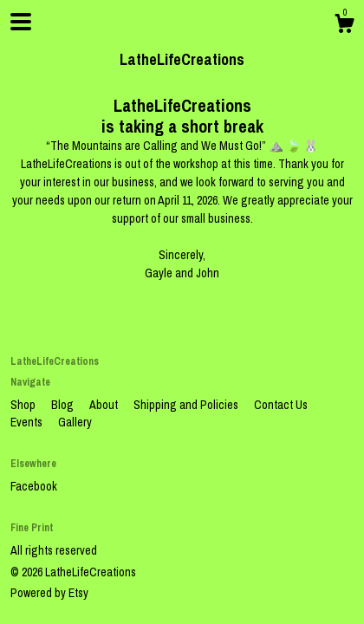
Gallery (75, 422)
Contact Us (281, 405)
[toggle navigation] (21, 22)
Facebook (34, 486)
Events (28, 422)
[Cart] (344, 26)
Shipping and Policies (187, 405)
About (105, 405)
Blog (64, 405)
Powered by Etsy (49, 593)
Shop (24, 405)
